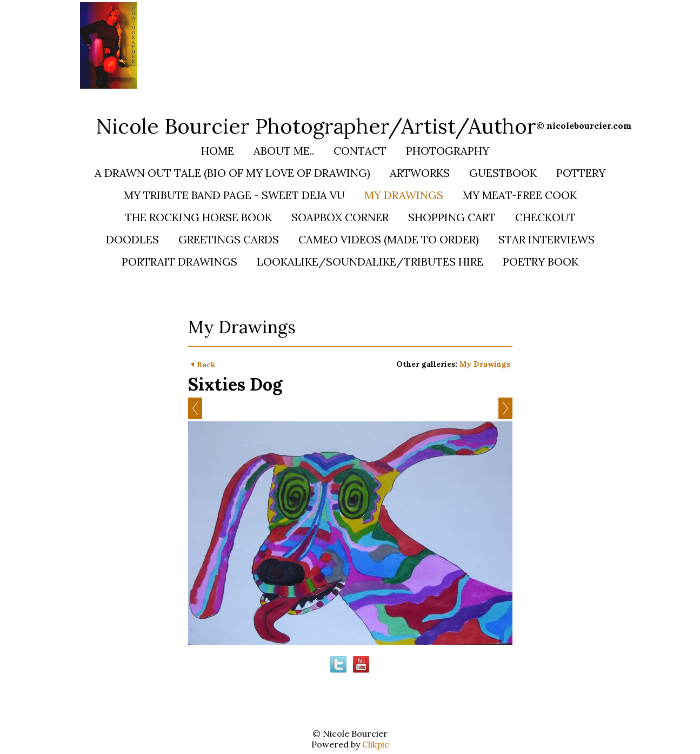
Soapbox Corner (340, 217)
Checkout (545, 217)
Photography (448, 151)
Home (218, 151)
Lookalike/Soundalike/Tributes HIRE (370, 262)
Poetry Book (541, 262)
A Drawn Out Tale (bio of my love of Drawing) (232, 173)
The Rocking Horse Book (198, 217)
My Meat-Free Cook (520, 195)
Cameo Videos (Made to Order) (389, 239)
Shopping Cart (452, 217)
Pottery (581, 173)
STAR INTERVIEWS (546, 239)
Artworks (420, 173)
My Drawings (404, 195)
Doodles (132, 239)
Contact (360, 151)
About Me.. (284, 151)
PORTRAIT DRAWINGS (179, 262)
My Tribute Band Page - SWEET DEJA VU (234, 195)
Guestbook (503, 173)
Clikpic (376, 744)
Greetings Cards (229, 239)
